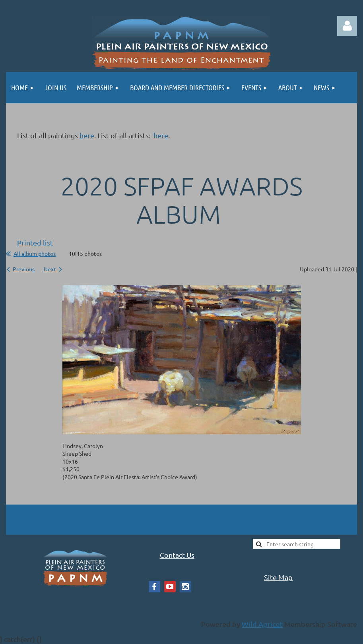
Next (50, 269)
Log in (347, 26)
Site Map (278, 577)
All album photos (35, 253)
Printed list (35, 243)
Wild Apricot (262, 624)
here (87, 135)
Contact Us (177, 555)
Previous (24, 269)
